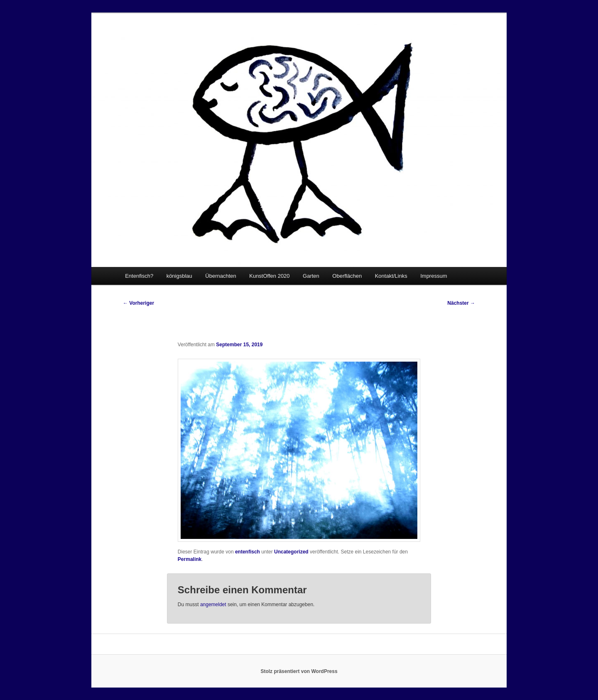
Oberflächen (347, 276)
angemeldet (213, 605)
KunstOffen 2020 (269, 276)
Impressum (434, 276)
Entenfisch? (139, 276)
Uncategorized (291, 552)
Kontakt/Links (391, 276)
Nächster (461, 303)
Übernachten (221, 276)
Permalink (190, 559)
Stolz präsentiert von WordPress (299, 671)
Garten (311, 276)
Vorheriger (138, 303)
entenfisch (248, 552)
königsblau (179, 276)
